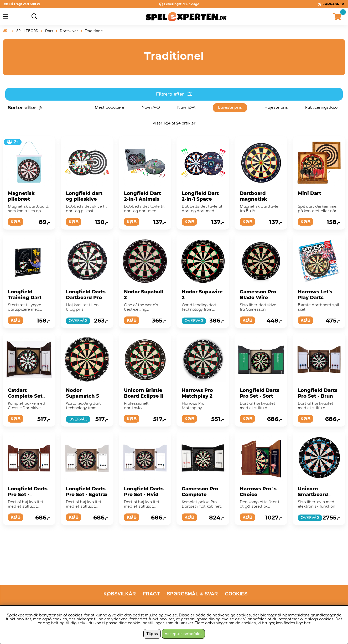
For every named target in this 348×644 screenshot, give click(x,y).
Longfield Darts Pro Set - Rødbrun (28, 495)
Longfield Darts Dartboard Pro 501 (86, 298)
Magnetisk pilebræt (21, 196)
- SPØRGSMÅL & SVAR (191, 573)
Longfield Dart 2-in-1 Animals (142, 196)
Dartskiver (69, 31)
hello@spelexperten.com (224, 587)
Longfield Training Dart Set (25, 298)
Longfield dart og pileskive (84, 196)
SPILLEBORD (27, 31)
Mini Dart (310, 193)
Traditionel (94, 31)
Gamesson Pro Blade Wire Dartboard (258, 298)
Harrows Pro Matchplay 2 (197, 393)
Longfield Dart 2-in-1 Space (200, 196)
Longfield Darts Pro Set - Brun (318, 393)
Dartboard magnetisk (253, 196)
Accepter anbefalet (183, 634)
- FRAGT (150, 573)
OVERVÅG (78, 321)
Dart (49, 31)
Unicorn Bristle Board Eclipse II (144, 393)
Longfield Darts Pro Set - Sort (260, 393)
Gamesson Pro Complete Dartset (200, 495)
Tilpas (152, 634)
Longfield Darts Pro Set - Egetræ (87, 492)
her (307, 623)
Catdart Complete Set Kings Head (25, 396)
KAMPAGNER (333, 4)
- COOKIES (235, 573)
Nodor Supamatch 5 (82, 393)
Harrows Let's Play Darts (315, 295)
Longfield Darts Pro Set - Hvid (144, 492)
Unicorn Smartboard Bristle (313, 495)
